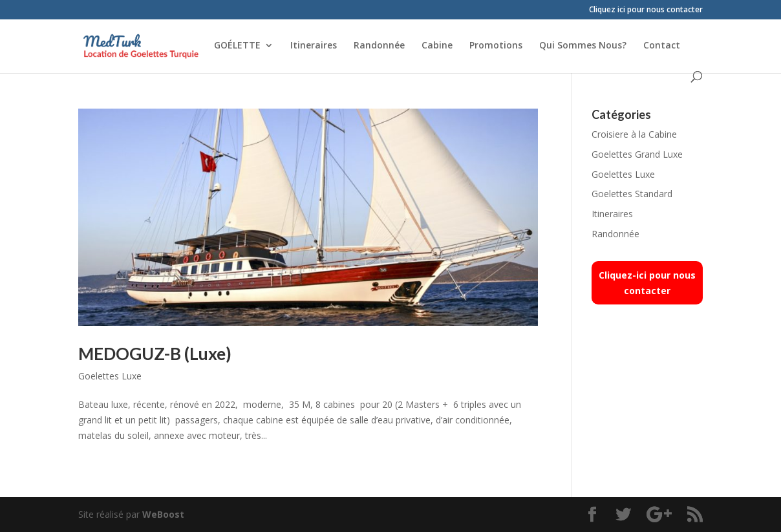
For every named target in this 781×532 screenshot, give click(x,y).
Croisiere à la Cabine (634, 134)
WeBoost (163, 514)
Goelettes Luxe (110, 376)
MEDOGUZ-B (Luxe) (155, 354)
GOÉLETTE (237, 46)
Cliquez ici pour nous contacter (646, 10)
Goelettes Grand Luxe (637, 154)
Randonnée (379, 46)
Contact (662, 46)
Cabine (437, 46)
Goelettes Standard (632, 194)
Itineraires (314, 46)
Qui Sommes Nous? (583, 46)
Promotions (496, 46)
